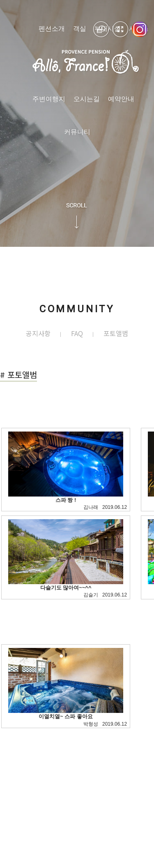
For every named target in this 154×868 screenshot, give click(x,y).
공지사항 (38, 334)
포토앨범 (116, 334)
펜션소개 (52, 29)
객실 (80, 29)
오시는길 (87, 99)
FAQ (77, 334)
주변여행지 (49, 99)
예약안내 (121, 99)
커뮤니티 (77, 132)
